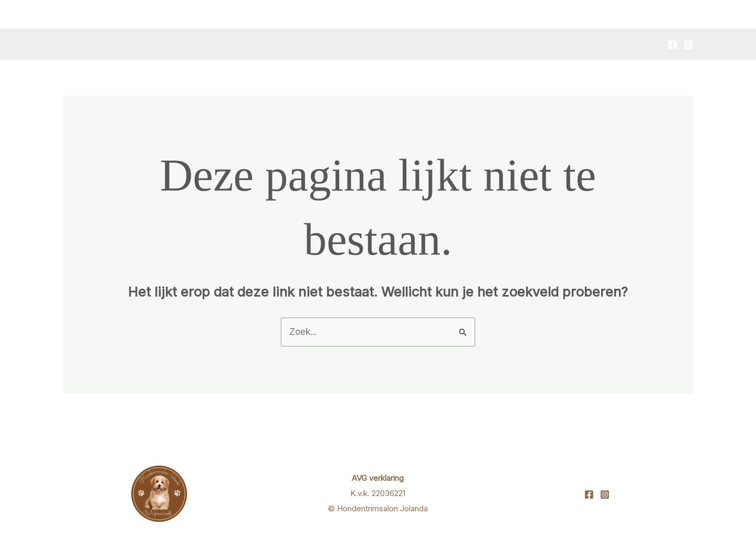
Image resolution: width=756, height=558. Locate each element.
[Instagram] (688, 45)
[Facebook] (673, 45)
